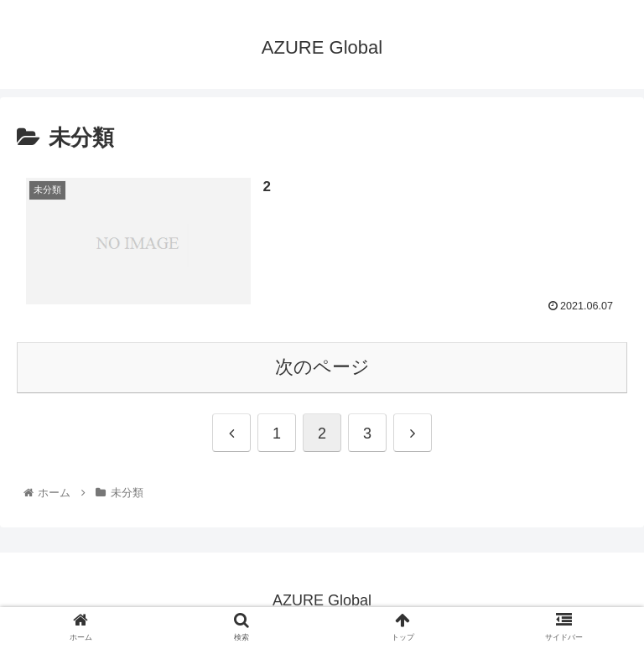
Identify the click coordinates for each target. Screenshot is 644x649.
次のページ (322, 367)
